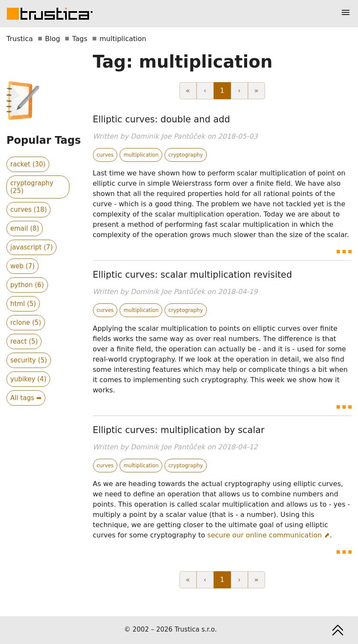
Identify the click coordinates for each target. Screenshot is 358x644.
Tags (80, 39)
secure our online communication (265, 535)
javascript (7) (31, 247)
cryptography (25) (32, 187)
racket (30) (28, 164)
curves (105, 155)
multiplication (141, 155)
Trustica (20, 39)
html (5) (23, 304)
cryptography (186, 155)
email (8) (25, 229)
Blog (52, 39)
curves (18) (28, 210)
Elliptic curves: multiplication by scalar (179, 430)
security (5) (29, 360)
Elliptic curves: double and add (162, 119)
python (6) (27, 285)
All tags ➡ (26, 398)
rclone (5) (26, 323)
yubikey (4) (28, 379)
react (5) (24, 341)
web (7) (22, 266)
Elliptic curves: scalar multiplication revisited (192, 275)
